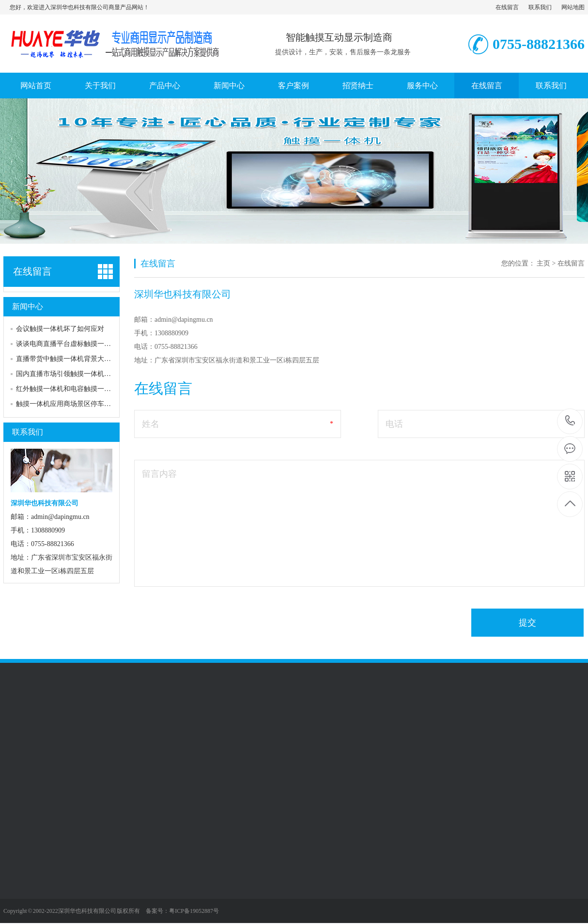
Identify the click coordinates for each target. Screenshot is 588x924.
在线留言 (507, 7)
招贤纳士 (358, 86)
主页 (543, 263)
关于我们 (100, 86)
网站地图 (573, 7)
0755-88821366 (570, 421)
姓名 (151, 424)
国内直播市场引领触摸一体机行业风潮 (74, 374)
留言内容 (159, 474)
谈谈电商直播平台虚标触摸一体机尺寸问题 (80, 344)
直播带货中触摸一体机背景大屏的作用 (74, 359)
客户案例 (294, 86)
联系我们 (540, 7)
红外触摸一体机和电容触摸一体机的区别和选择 (87, 389)
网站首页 (36, 86)
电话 (394, 424)
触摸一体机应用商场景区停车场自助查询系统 (84, 404)
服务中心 (422, 86)
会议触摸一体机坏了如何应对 (60, 329)
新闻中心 (229, 86)
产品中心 (165, 86)
